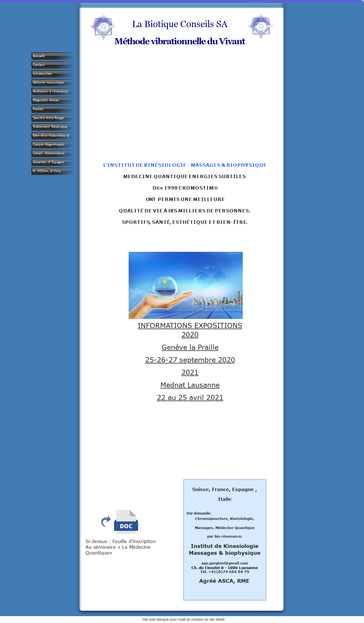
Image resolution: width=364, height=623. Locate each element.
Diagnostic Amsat (46, 100)
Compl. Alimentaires (49, 153)
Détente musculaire (48, 83)
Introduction (42, 74)
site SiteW (217, 620)
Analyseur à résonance (50, 91)
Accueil (39, 56)
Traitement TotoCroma (50, 127)
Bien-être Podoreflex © (51, 136)
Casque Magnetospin (49, 144)
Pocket (38, 109)
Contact (39, 65)
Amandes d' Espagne (48, 162)
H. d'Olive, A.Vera (47, 171)
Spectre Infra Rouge (48, 118)
